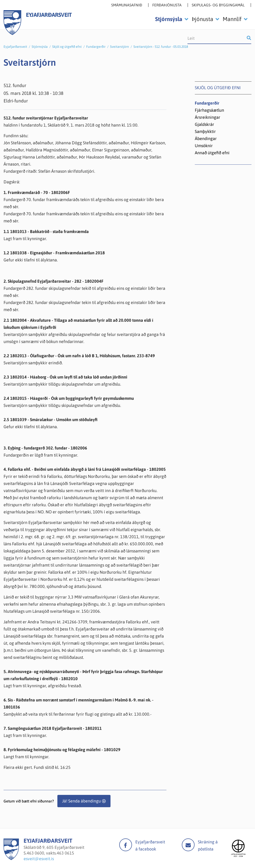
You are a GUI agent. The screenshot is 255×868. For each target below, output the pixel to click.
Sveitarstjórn (119, 47)
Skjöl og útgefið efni (67, 47)
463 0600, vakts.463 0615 (50, 853)
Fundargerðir (96, 47)
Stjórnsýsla (40, 47)
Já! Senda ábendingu (81, 801)
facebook (126, 845)
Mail (188, 845)
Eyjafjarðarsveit (15, 47)
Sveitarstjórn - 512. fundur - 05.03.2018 (161, 47)
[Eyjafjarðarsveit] (11, 859)
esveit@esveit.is (39, 859)
